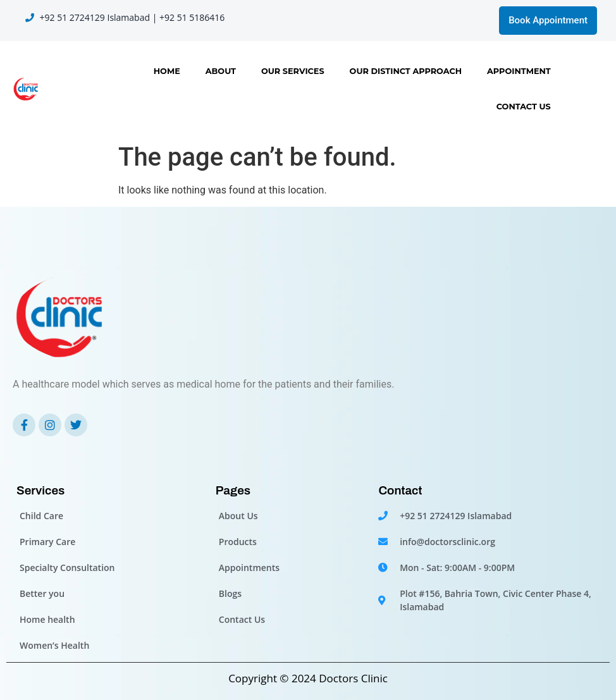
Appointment (519, 71)
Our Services (293, 71)
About (221, 71)
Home (167, 71)
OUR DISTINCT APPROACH (406, 71)
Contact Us (524, 107)
